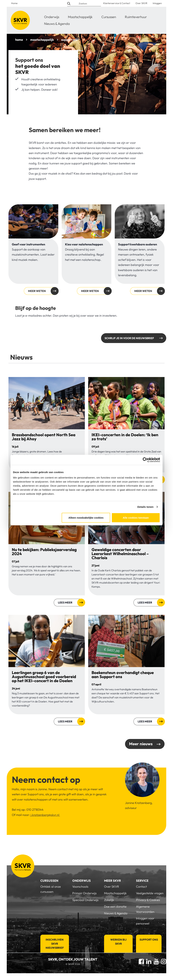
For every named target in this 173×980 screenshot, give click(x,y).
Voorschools (80, 887)
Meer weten (37, 291)
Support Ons (149, 940)
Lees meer (65, 602)
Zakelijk (109, 900)
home (19, 40)
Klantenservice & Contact (117, 3)
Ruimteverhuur (136, 17)
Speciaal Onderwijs (85, 900)
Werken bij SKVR (118, 942)
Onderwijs (52, 17)
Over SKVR (141, 3)
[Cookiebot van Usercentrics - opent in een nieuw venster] (145, 460)
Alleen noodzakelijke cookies (86, 517)
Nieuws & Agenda (57, 24)
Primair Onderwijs (84, 893)
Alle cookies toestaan (136, 517)
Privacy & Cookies (148, 900)
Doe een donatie (115, 907)
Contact (141, 887)
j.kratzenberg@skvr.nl (45, 815)
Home (14, 3)
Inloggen (157, 3)
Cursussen (109, 17)
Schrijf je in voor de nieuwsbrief (129, 338)
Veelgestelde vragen (150, 893)
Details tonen (145, 507)
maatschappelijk (42, 40)
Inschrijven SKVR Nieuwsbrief (55, 944)
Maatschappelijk (80, 17)
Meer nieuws (141, 744)
